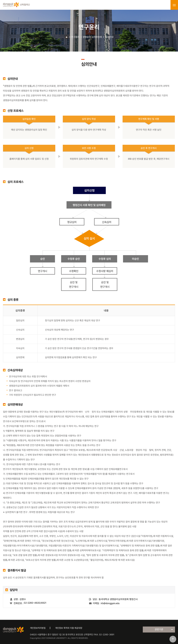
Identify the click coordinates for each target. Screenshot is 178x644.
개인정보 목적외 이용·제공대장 (69, 628)
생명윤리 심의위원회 (92, 37)
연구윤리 (75, 37)
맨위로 (173, 639)
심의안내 (109, 37)
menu (174, 5)
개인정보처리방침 (38, 628)
